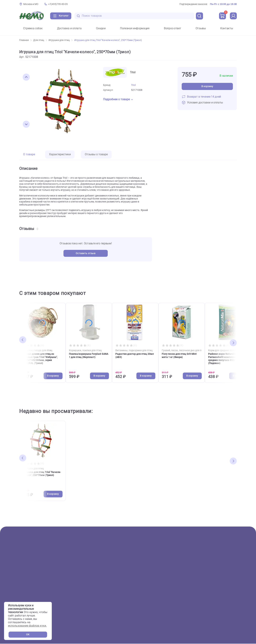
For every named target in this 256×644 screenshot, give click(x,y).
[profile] (233, 16)
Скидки (101, 28)
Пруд (23, 589)
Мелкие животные (31, 600)
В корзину (207, 86)
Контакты (227, 28)
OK (28, 635)
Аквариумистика (30, 578)
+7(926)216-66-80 (215, 587)
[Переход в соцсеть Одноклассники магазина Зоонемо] (215, 603)
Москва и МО (31, 4)
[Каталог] (61, 16)
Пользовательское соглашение (216, 610)
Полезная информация (135, 28)
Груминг (87, 584)
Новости (144, 589)
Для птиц (40, 40)
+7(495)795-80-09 (58, 4)
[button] (26, 77)
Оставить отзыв (86, 253)
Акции (23, 567)
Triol (133, 85)
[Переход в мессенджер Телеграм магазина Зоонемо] (226, 603)
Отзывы (201, 28)
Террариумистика (31, 584)
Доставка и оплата (69, 28)
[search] (199, 16)
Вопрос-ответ (172, 28)
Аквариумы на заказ (95, 595)
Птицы (24, 595)
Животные (26, 572)
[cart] (222, 16)
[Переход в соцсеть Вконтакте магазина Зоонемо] (204, 603)
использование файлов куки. (27, 626)
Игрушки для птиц (61, 40)
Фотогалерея (90, 578)
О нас (85, 567)
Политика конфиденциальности (217, 615)
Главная (25, 40)
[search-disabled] (79, 16)
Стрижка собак (33, 28)
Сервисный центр (93, 589)
